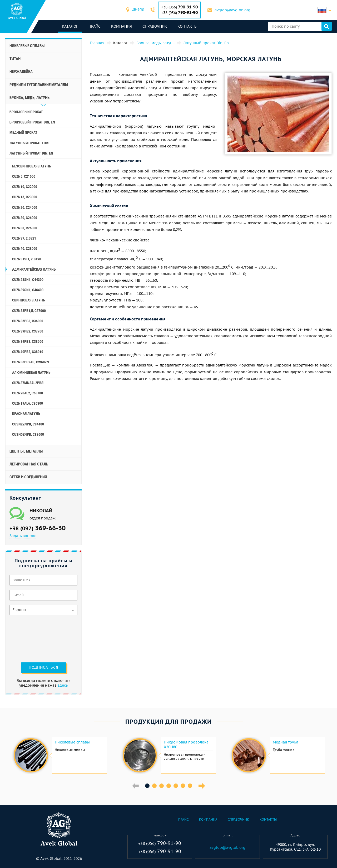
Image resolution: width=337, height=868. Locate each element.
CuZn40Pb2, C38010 (28, 352)
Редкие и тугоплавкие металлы (39, 85)
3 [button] (162, 786)
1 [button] (147, 786)
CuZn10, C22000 (25, 187)
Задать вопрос (23, 536)
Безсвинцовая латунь (32, 166)
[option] (60, 755)
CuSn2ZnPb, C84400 (28, 424)
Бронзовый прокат (26, 112)
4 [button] (169, 786)
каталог (70, 26)
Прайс (95, 26)
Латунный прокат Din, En (31, 153)
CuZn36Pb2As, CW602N (31, 362)
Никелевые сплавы (27, 46)
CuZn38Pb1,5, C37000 (29, 311)
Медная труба (286, 742)
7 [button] (190, 786)
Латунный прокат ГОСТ (30, 143)
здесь (63, 685)
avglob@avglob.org (232, 10)
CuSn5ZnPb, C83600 (28, 434)
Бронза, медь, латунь (29, 98)
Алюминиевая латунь (31, 373)
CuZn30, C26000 (25, 218)
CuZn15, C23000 (25, 197)
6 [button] (183, 786)
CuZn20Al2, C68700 (28, 393)
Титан (15, 59)
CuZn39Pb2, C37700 (28, 331)
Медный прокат (23, 132)
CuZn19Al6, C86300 (28, 403)
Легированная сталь (29, 464)
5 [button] (176, 786)
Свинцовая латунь (29, 300)
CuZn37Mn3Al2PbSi (28, 383)
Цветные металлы (26, 451)
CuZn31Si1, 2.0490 (27, 259)
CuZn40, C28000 (25, 249)
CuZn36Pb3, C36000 (28, 321)
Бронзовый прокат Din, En (32, 122)
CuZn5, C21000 (24, 176)
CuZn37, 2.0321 (24, 238)
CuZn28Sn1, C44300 (28, 280)
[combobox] (138, 10)
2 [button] (154, 786)
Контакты (187, 26)
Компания (122, 26)
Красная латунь (26, 414)
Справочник (155, 26)
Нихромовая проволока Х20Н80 (186, 745)
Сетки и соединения (28, 477)
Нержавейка (21, 72)
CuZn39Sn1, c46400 (28, 290)
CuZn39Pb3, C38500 (28, 341)
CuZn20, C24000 (25, 207)
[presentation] (31, 638)
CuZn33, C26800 (25, 228)
